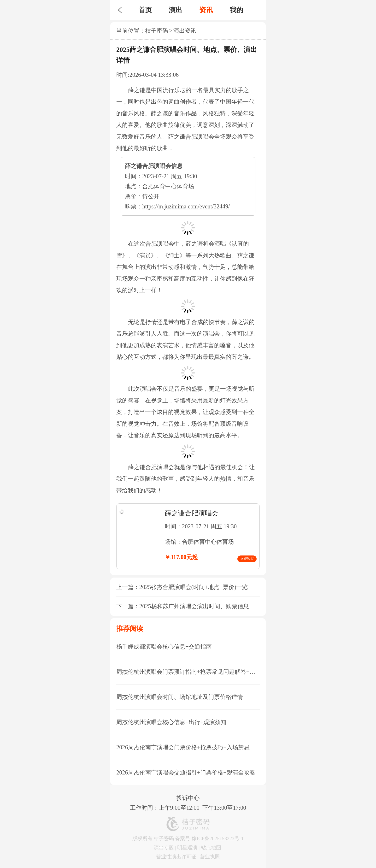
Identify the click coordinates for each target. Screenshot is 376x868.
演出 (176, 10)
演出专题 (164, 847)
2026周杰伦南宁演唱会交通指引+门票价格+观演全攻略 (186, 772)
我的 (236, 10)
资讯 (206, 10)
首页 (145, 10)
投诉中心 (188, 798)
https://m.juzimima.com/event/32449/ (186, 206)
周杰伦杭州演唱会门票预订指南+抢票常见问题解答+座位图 (188, 672)
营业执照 (210, 857)
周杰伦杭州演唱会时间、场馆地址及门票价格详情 (180, 697)
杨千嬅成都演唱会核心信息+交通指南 (164, 647)
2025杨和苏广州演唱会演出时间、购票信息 (194, 606)
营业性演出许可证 (176, 857)
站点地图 (211, 847)
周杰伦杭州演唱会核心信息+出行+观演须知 (171, 722)
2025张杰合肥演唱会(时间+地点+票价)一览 (194, 587)
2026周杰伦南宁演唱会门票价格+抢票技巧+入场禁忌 (183, 747)
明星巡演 (187, 847)
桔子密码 (157, 31)
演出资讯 (185, 31)
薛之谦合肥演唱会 (192, 513)
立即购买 (247, 559)
